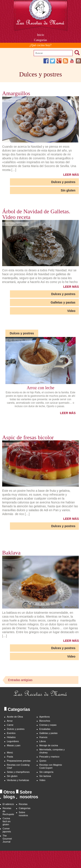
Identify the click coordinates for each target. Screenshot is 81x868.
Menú (10, 753)
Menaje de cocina (49, 745)
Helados (11, 737)
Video (71, 311)
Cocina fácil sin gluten (7, 821)
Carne (10, 725)
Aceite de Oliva (15, 717)
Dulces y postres (63, 182)
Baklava (11, 553)
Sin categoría (46, 772)
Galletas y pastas (63, 302)
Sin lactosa (45, 776)
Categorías (25, 808)
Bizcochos (45, 721)
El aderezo (8, 804)
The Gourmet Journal (7, 839)
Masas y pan (14, 745)
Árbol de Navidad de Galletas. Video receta (36, 214)
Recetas (23, 804)
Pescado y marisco (49, 757)
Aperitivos (44, 717)
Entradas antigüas (20, 680)
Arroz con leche (41, 388)
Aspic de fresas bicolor (28, 438)
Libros (43, 741)
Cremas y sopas (48, 725)
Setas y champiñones (18, 772)
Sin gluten (68, 190)
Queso (43, 761)
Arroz (10, 721)
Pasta (10, 757)
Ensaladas (45, 729)
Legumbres (13, 741)
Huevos (43, 737)
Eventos (11, 733)
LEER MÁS (71, 175)
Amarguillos (16, 93)
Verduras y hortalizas (18, 780)
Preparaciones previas (19, 761)
